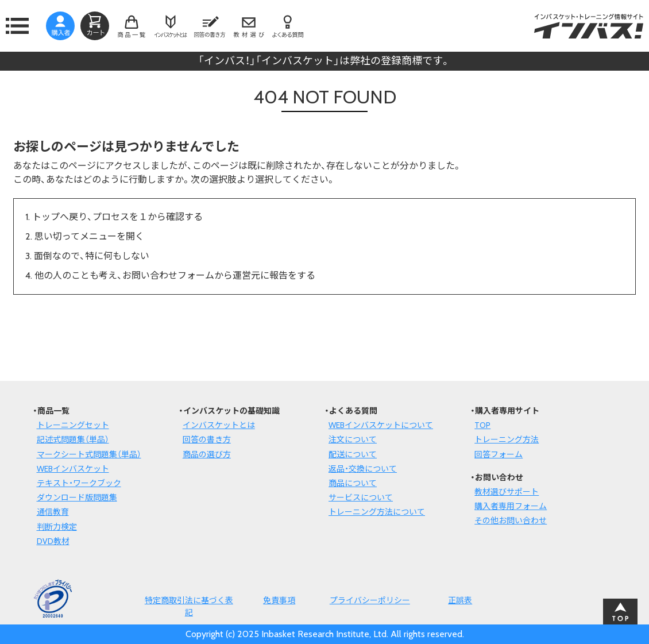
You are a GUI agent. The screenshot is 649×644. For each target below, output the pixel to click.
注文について (353, 439)
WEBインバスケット (73, 469)
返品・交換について (363, 469)
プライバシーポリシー (370, 600)
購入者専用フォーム (511, 506)
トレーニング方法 (507, 439)
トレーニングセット (73, 425)
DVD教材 (53, 541)
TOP (482, 425)
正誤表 (460, 600)
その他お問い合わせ (511, 520)
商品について (353, 483)
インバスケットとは (219, 425)
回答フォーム (499, 454)
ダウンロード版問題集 (77, 498)
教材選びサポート (507, 492)
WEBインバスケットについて (381, 425)
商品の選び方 (207, 454)
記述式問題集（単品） (73, 439)
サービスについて (361, 498)
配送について (353, 454)
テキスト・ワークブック (79, 483)
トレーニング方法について (377, 512)
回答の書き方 (207, 439)
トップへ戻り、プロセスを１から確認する (117, 217)
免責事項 (279, 600)
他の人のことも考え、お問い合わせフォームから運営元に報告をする (175, 275)
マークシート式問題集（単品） (89, 454)
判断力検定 (57, 527)
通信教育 (53, 512)
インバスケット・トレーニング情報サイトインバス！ (589, 26)
